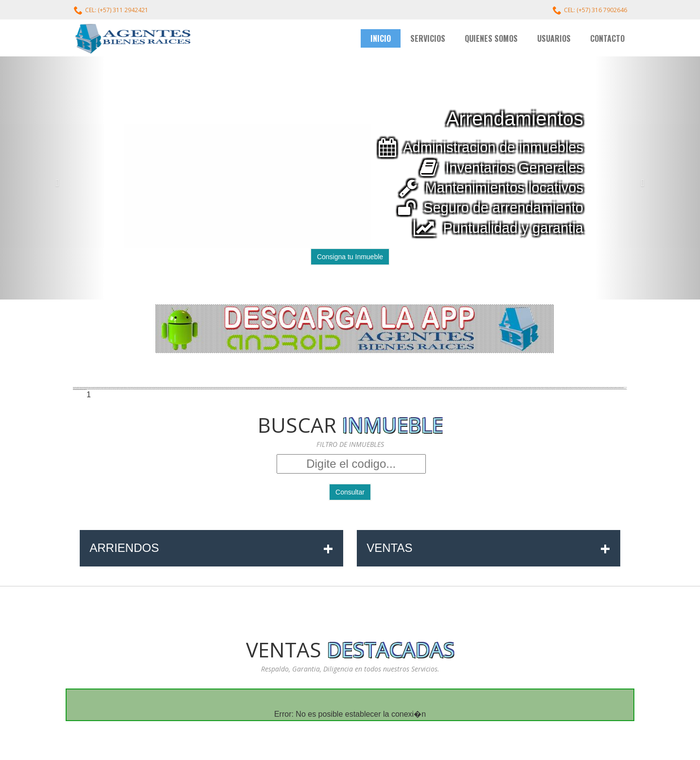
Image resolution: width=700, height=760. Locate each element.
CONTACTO (607, 38)
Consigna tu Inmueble (350, 257)
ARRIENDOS (211, 548)
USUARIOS (554, 38)
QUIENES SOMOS (491, 38)
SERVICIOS (428, 38)
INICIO (381, 38)
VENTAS (489, 548)
